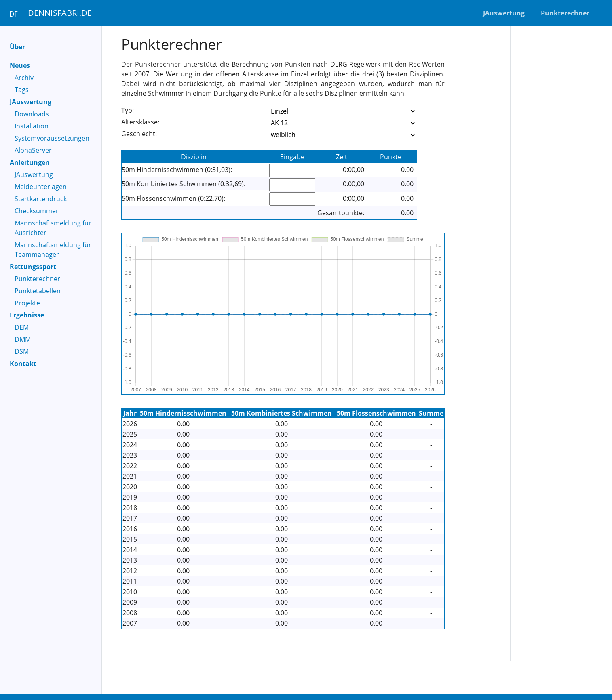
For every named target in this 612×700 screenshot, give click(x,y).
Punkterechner (37, 279)
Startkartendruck (41, 199)
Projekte (27, 303)
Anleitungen (30, 162)
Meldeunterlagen (41, 187)
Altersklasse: (140, 122)
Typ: (128, 110)
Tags (22, 90)
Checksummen (37, 211)
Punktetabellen (38, 291)
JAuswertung (31, 102)
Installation (32, 126)
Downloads (32, 114)
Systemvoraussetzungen (52, 138)
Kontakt (23, 364)
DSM (22, 351)
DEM (22, 327)
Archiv (24, 78)
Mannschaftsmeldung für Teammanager (53, 250)
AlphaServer (33, 150)
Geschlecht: (139, 134)
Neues (20, 65)
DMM (23, 339)
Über (17, 47)
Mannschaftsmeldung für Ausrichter (53, 228)
